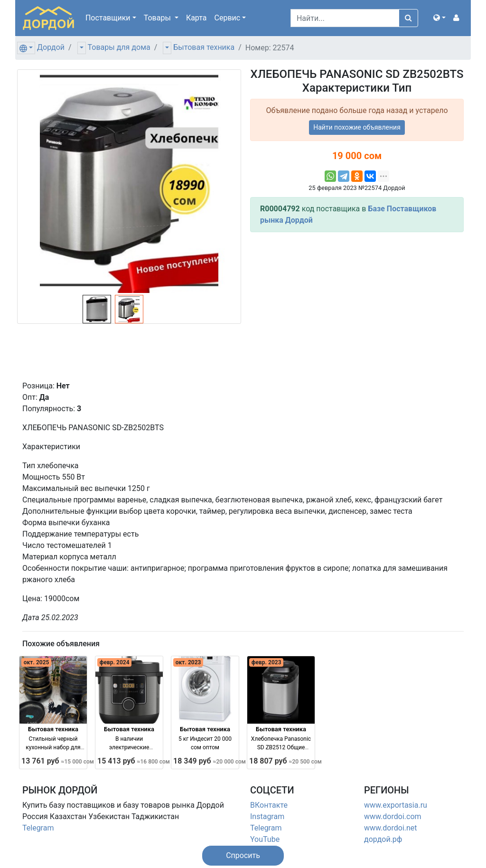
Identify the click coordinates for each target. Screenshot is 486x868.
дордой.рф (383, 839)
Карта (196, 18)
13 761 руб (58, 761)
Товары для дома (119, 47)
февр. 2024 (115, 662)
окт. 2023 (188, 662)
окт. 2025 (37, 662)
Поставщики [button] (108, 18)
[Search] (345, 18)
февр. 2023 (266, 662)
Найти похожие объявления (357, 127)
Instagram (267, 816)
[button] (439, 18)
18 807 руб (285, 761)
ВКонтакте (269, 805)
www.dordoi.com (393, 816)
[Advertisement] (357, 306)
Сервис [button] (228, 18)
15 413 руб (134, 761)
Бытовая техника (204, 47)
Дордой (51, 47)
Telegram (38, 828)
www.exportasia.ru (396, 805)
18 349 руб (210, 761)
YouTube (265, 839)
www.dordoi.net (391, 828)
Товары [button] (158, 18)
